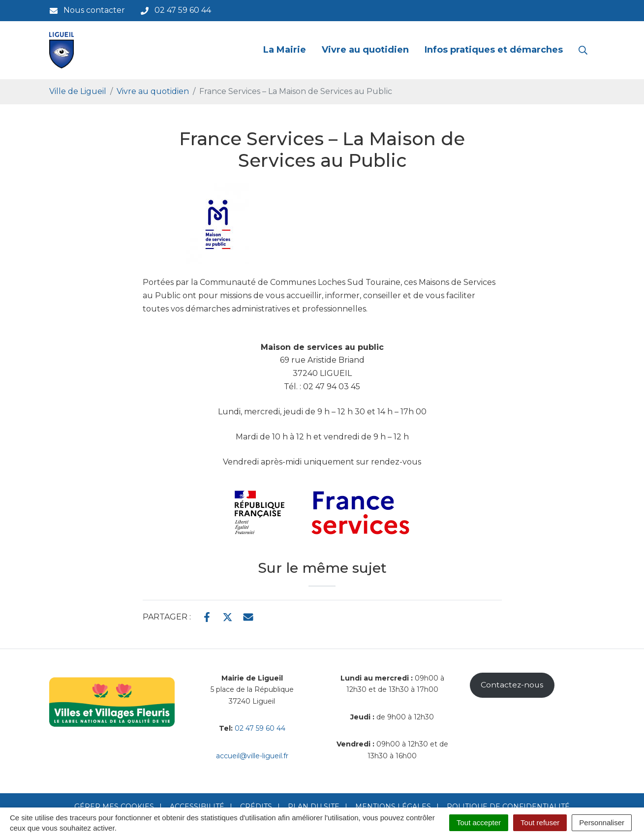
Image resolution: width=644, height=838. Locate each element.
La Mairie (285, 50)
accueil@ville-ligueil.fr (252, 756)
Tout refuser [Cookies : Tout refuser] (540, 822)
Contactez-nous (512, 685)
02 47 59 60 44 (260, 728)
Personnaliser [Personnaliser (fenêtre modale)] (602, 822)
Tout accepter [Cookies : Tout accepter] (479, 822)
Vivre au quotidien (365, 50)
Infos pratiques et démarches (494, 50)
